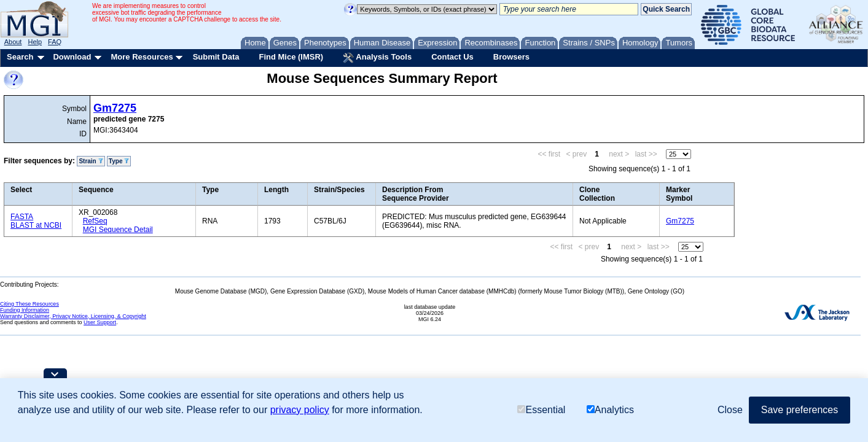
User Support (100, 322)
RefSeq (95, 221)
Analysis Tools (377, 58)
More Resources (142, 57)
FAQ (55, 42)
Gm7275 (115, 108)
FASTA (22, 217)
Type (119, 161)
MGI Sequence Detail (118, 230)
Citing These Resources (29, 304)
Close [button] (730, 410)
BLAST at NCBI (36, 225)
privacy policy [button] (300, 410)
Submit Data (216, 57)
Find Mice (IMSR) (291, 57)
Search (20, 57)
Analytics (610, 410)
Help (35, 42)
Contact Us (452, 57)
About (13, 42)
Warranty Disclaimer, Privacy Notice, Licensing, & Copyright (73, 316)
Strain (91, 161)
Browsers (511, 57)
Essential (541, 410)
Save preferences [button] (800, 410)
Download (72, 57)
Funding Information (25, 310)
